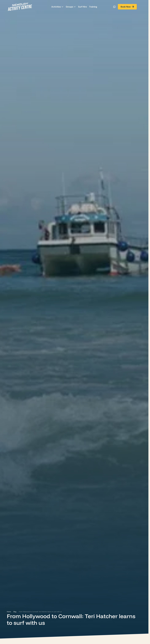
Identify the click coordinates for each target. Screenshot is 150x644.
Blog (15, 612)
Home (9, 612)
